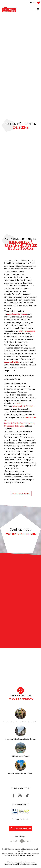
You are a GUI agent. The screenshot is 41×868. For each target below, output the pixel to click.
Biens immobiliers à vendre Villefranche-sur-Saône (21, 722)
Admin (7, 856)
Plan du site (6, 853)
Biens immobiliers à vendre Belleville (20, 773)
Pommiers (24, 423)
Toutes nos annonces (17, 856)
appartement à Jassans (17, 314)
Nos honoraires (28, 853)
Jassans (19, 403)
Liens (36, 853)
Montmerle (18, 406)
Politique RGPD (30, 856)
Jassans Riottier (12, 362)
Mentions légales (17, 853)
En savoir (21, 494)
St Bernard (28, 406)
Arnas (32, 423)
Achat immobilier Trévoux (20, 756)
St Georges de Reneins (14, 426)
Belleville (15, 423)
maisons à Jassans (27, 331)
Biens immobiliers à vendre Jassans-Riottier (20, 739)
